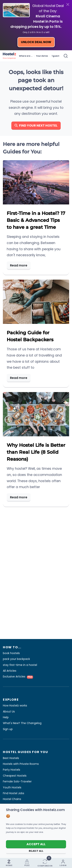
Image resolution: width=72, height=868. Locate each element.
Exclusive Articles (18, 677)
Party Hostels (12, 770)
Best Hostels (11, 758)
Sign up (8, 729)
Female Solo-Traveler (17, 781)
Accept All (36, 844)
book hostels (11, 653)
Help (6, 717)
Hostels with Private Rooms (21, 764)
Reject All (36, 851)
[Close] (68, 4)
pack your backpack (16, 659)
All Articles (10, 671)
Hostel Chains (12, 799)
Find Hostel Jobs (14, 793)
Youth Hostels (12, 787)
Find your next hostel (36, 126)
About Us (9, 711)
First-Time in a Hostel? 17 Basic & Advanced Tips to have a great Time (36, 220)
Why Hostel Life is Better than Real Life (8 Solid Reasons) (36, 452)
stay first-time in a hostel (20, 665)
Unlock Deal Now (36, 42)
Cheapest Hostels (15, 776)
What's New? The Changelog (22, 723)
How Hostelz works (15, 705)
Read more (19, 265)
